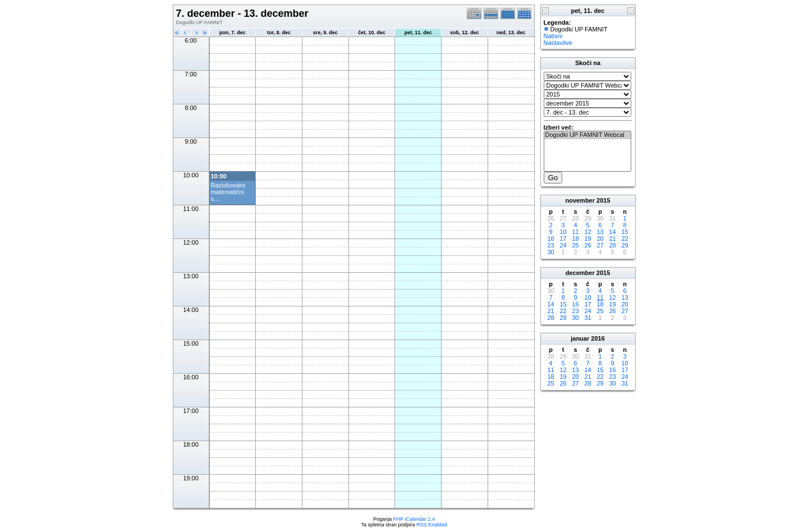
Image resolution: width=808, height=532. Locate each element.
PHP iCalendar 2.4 (414, 519)
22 (625, 239)
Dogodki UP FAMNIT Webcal (587, 135)
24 (563, 245)
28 (612, 245)
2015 (603, 200)
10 (563, 232)
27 (600, 245)
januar (580, 338)
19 (587, 239)
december (580, 273)
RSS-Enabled (432, 525)
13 (600, 232)
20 (600, 239)
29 (625, 245)
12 (587, 232)
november (580, 200)
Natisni (553, 36)
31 (587, 318)
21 (612, 239)
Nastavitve (558, 43)
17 (563, 239)
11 (575, 232)
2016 (598, 338)
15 (625, 232)
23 (550, 245)
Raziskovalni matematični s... (228, 192)
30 (550, 252)
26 (587, 245)
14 (612, 232)
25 (575, 245)
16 (550, 239)
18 (575, 239)
